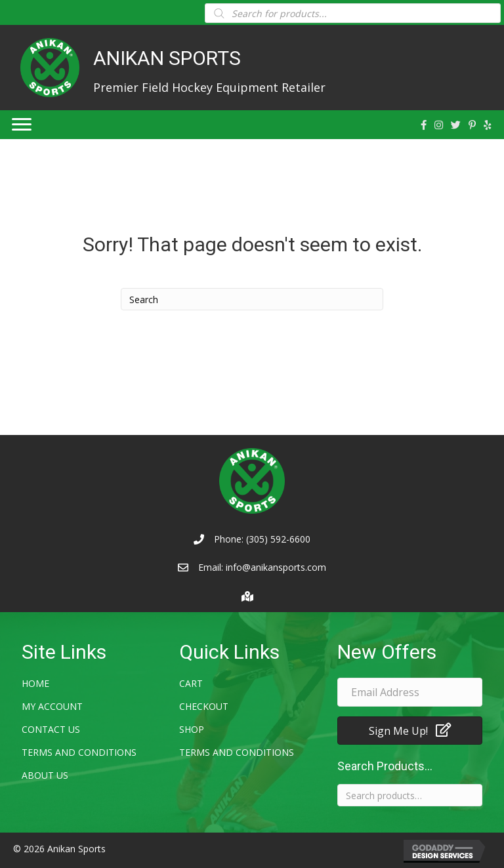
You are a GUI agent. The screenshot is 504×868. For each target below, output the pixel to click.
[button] (410, 731)
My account (52, 706)
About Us (45, 775)
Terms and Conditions (79, 752)
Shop (192, 729)
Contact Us (51, 729)
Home (35, 683)
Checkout (204, 706)
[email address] (410, 692)
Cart (191, 683)
